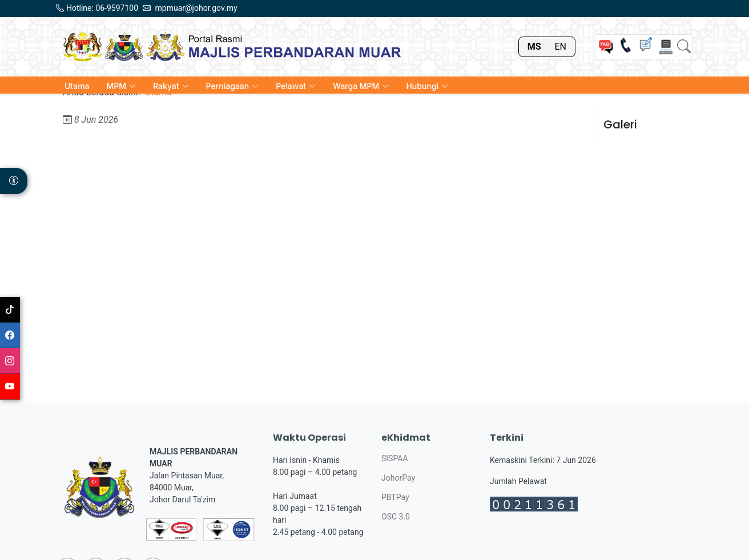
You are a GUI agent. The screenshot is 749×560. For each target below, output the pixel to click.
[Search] (684, 47)
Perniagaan (233, 86)
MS (534, 47)
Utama (77, 86)
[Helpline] (626, 47)
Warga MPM (361, 86)
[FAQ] (606, 47)
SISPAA (395, 458)
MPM (122, 86)
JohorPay (398, 478)
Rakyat (171, 86)
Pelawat (296, 86)
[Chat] (646, 47)
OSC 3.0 (396, 517)
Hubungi (427, 86)
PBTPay (395, 497)
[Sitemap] (666, 47)
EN (560, 47)
